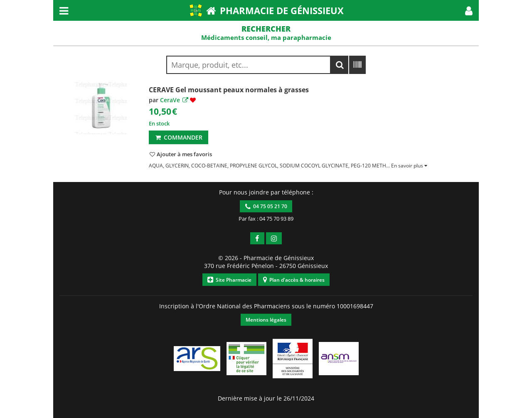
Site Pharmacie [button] (229, 280)
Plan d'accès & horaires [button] (294, 280)
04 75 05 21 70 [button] (266, 206)
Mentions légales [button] (266, 320)
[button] (469, 10)
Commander (179, 137)
